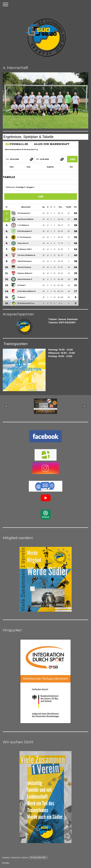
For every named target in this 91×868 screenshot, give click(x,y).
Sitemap (25, 857)
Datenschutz (16, 857)
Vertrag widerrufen (38, 857)
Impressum (6, 857)
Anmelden (6, 863)
